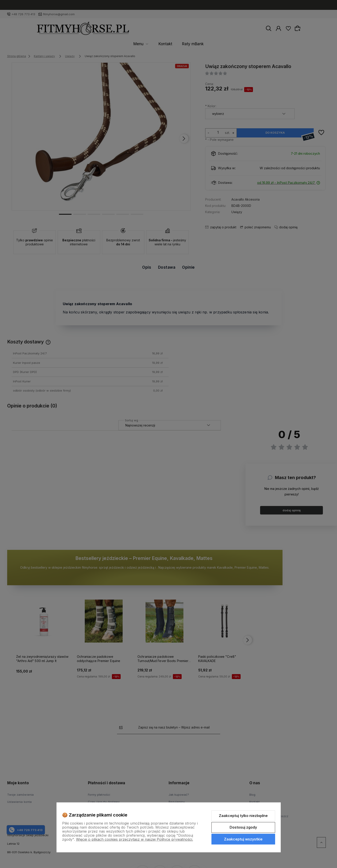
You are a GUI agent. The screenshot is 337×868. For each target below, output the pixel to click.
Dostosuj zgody (243, 827)
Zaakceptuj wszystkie (243, 839)
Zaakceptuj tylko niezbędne (243, 816)
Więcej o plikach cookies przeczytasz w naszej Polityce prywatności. (135, 839)
